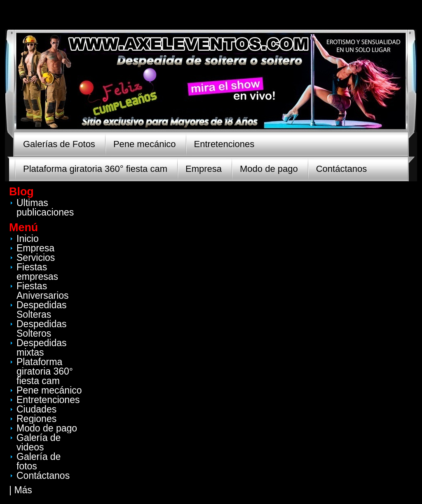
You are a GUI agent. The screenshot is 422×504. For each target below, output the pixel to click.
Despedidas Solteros (41, 329)
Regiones (36, 419)
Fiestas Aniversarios (43, 291)
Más (23, 490)
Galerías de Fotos (59, 144)
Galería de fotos (39, 461)
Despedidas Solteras (41, 310)
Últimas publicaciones (45, 207)
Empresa (204, 169)
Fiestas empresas (37, 272)
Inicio (28, 239)
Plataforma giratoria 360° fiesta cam (95, 169)
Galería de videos (39, 442)
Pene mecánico (145, 144)
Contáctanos (342, 169)
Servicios (36, 258)
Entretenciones (224, 144)
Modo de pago (269, 169)
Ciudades (36, 409)
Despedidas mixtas (41, 348)
